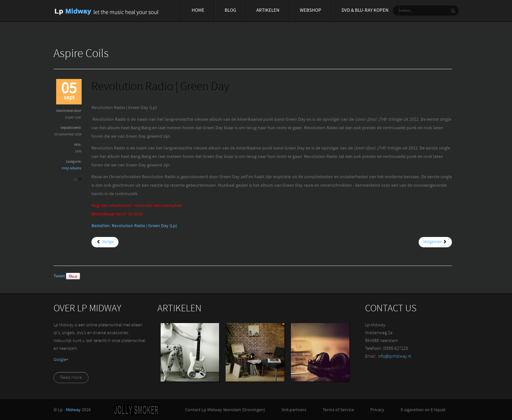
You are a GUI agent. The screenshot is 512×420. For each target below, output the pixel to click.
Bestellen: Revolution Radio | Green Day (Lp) (134, 226)
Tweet (59, 276)
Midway (73, 410)
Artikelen (268, 11)
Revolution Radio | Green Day (160, 87)
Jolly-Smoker (136, 410)
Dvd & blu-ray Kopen (365, 11)
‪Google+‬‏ (61, 360)
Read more (71, 378)
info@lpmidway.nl (395, 357)
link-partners (294, 410)
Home (198, 11)
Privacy (377, 410)
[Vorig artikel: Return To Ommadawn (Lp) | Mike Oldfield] (105, 242)
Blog (230, 11)
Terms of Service (338, 410)
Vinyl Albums (72, 169)
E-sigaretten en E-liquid (423, 410)
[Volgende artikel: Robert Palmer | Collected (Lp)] (435, 242)
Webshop (311, 11)
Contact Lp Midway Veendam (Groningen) (225, 410)
